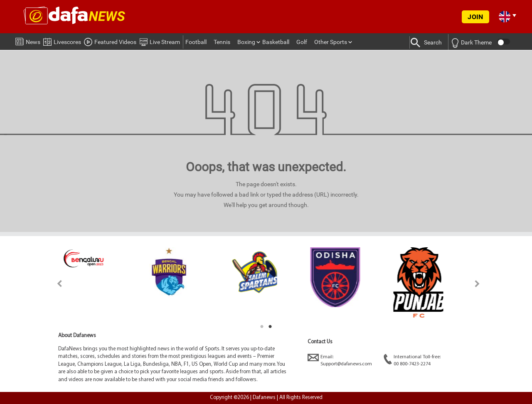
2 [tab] (270, 327)
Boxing (246, 42)
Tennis (222, 42)
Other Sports (331, 42)
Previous (55, 284)
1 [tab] (262, 327)
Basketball (276, 42)
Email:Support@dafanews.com (340, 360)
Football (196, 42)
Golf (302, 42)
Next (477, 284)
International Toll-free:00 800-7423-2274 (412, 360)
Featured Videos (110, 41)
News (28, 40)
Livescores (62, 41)
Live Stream (160, 41)
